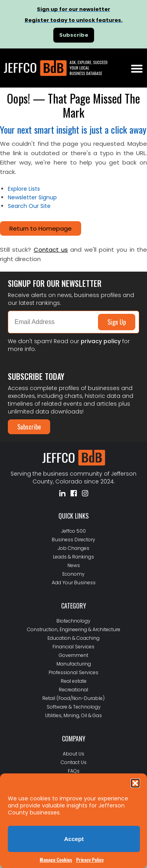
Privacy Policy (90, 860)
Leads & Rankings (73, 557)
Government (73, 655)
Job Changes (73, 548)
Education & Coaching (73, 638)
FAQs (74, 771)
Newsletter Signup (32, 197)
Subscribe (29, 427)
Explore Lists (24, 189)
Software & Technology (74, 707)
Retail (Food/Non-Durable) (73, 698)
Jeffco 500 (73, 531)
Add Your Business (74, 583)
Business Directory (73, 540)
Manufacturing (74, 664)
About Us (73, 754)
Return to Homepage (41, 228)
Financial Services (73, 647)
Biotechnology (73, 621)
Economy (73, 574)
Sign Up (117, 322)
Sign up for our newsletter (73, 9)
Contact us (51, 250)
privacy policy (101, 341)
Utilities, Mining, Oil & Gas (73, 715)
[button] (135, 783)
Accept (74, 839)
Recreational (73, 690)
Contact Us (74, 762)
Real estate (74, 681)
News (74, 565)
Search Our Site (29, 206)
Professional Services (73, 672)
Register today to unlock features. (74, 20)
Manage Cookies (56, 860)
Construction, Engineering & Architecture (74, 629)
